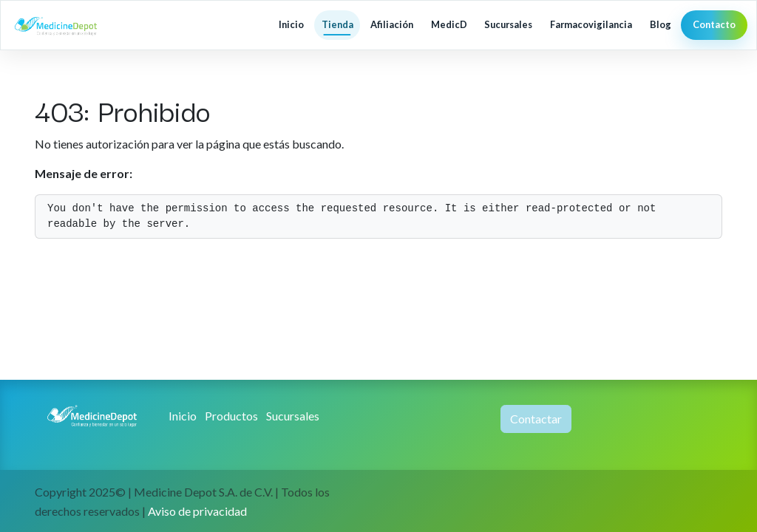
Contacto (714, 24)
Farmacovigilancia (591, 24)
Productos (231, 416)
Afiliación (392, 24)
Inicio (291, 24)
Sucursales (508, 24)
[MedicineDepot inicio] (69, 25)
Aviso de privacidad (197, 511)
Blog (661, 24)
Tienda (337, 24)
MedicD (449, 24)
